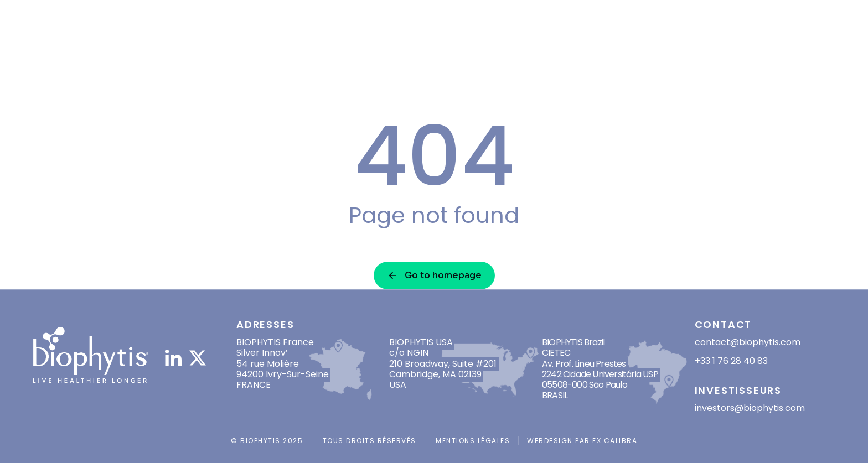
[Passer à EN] (810, 36)
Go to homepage (434, 275)
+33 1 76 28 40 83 (731, 361)
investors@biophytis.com (750, 408)
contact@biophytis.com (748, 342)
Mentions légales (473, 441)
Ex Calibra (615, 441)
